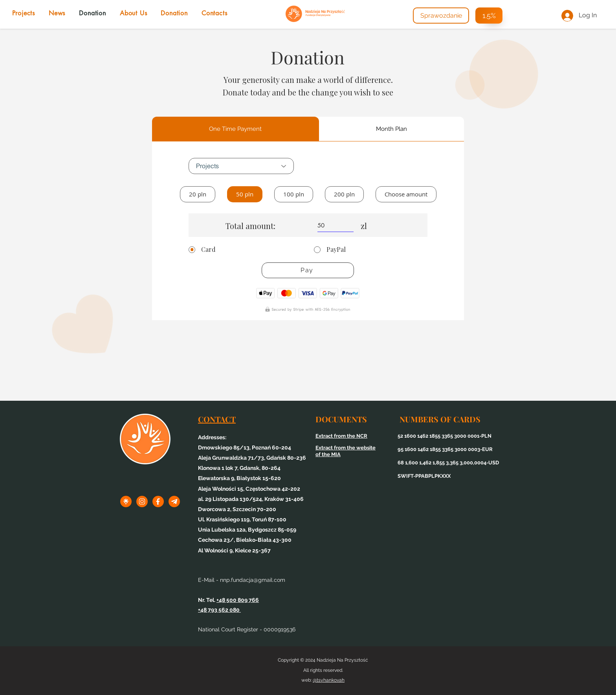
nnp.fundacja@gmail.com (253, 580)
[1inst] (142, 502)
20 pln (197, 194)
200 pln (344, 194)
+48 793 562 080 (219, 610)
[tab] (236, 129)
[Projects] (241, 166)
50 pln (245, 194)
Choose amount (406, 194)
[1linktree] (126, 502)
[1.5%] (489, 16)
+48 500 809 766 (238, 600)
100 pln (293, 194)
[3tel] (174, 502)
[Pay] (308, 270)
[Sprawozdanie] (441, 16)
